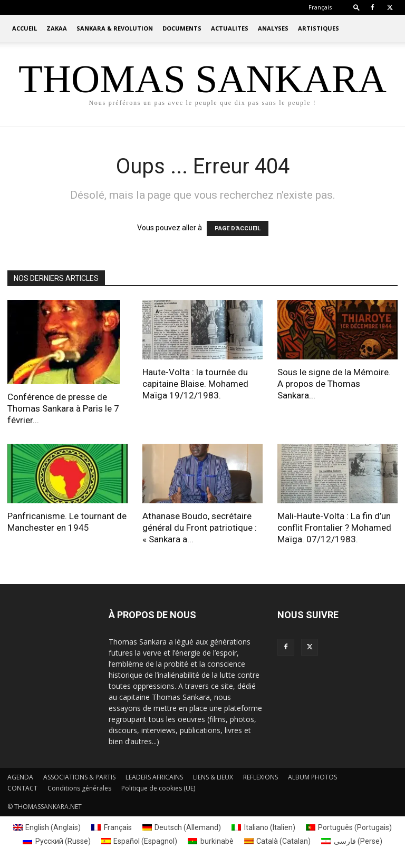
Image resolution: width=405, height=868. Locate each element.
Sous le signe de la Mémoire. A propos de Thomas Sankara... (334, 384)
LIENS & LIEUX (213, 777)
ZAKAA (57, 28)
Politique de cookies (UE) (158, 788)
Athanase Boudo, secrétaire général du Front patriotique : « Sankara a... (200, 528)
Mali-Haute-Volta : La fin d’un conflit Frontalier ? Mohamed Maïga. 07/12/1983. (334, 528)
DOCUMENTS (182, 28)
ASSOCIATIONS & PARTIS (79, 777)
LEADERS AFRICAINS (154, 777)
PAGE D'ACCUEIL (238, 228)
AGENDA (20, 777)
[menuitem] (320, 7)
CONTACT (22, 788)
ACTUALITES (230, 28)
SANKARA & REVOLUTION (115, 28)
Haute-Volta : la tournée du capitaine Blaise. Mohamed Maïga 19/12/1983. (195, 384)
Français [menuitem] (118, 827)
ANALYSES (273, 28)
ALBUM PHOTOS (312, 777)
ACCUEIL (25, 28)
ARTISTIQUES (319, 28)
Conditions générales (79, 788)
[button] (356, 7)
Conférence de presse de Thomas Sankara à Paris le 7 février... (63, 408)
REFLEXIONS (261, 777)
